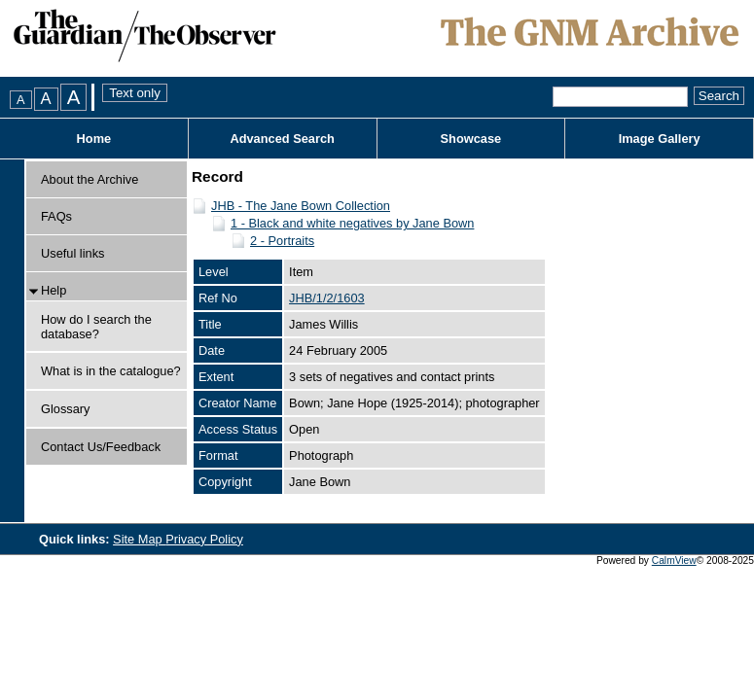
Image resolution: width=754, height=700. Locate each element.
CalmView (674, 560)
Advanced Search (282, 139)
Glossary (66, 409)
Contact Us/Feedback (101, 447)
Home (94, 139)
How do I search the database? (96, 327)
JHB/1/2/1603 (327, 298)
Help (54, 290)
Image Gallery (660, 139)
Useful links (72, 253)
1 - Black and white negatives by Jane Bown (352, 223)
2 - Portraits (282, 241)
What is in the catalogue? (111, 371)
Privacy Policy (204, 539)
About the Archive (90, 179)
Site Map (139, 539)
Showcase (471, 139)
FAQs (56, 216)
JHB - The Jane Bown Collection (301, 206)
